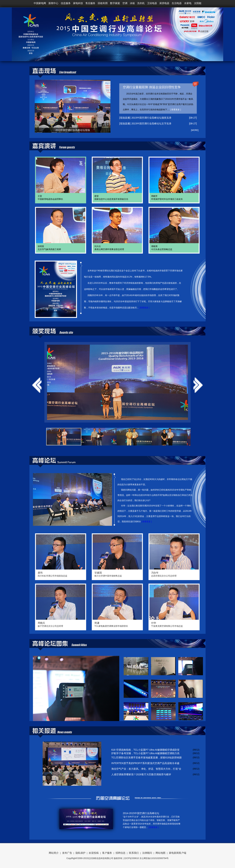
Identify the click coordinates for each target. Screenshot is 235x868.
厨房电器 (164, 3)
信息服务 (66, 3)
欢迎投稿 (94, 853)
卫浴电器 (152, 3)
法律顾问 (147, 853)
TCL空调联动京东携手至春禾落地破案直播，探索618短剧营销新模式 (147, 758)
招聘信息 (120, 853)
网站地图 (160, 853)
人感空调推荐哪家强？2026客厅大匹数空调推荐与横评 (141, 774)
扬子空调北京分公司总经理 (61, 624)
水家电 (188, 3)
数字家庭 (115, 3)
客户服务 (107, 853)
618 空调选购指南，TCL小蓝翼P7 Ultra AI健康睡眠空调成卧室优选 (145, 750)
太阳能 (198, 3)
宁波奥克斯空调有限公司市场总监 (174, 624)
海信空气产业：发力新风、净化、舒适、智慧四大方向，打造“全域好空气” (146, 769)
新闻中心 (53, 3)
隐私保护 (81, 853)
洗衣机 (141, 3)
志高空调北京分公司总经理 (174, 574)
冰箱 (132, 3)
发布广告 (67, 853)
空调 (125, 3)
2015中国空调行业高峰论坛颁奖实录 (151, 118)
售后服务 (90, 3)
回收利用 (103, 3)
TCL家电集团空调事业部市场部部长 (117, 624)
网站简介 (54, 853)
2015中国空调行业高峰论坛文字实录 (151, 124)
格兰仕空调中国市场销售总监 (117, 574)
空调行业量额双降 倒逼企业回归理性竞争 (152, 87)
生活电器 (177, 3)
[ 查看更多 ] (176, 110)
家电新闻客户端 (178, 853)
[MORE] (195, 130)
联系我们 (134, 853)
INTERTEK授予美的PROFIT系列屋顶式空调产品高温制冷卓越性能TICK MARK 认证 (145, 763)
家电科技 (78, 3)
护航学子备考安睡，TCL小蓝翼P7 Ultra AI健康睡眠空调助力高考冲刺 (145, 753)
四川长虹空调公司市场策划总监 (61, 574)
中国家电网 (40, 3)
